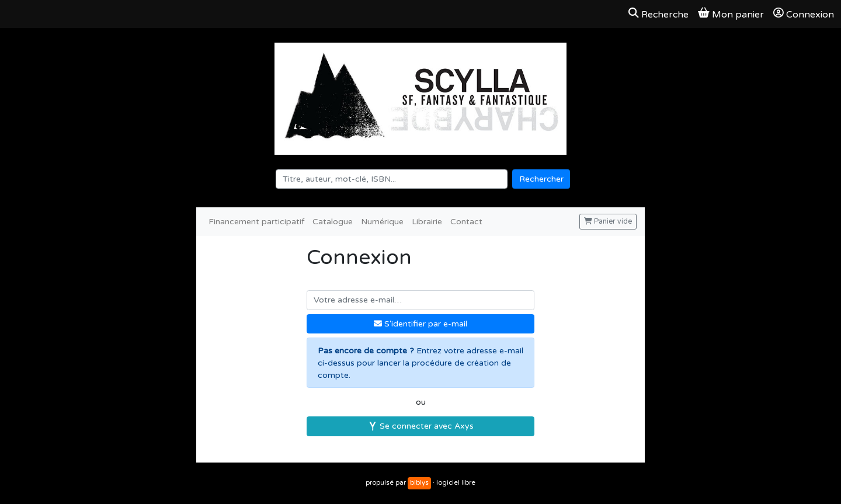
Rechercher (541, 179)
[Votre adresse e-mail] (420, 300)
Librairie (427, 222)
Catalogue (333, 222)
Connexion (804, 14)
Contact (466, 222)
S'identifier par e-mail (420, 324)
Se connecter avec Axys (421, 426)
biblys (419, 483)
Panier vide (608, 222)
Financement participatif (256, 222)
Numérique (382, 222)
